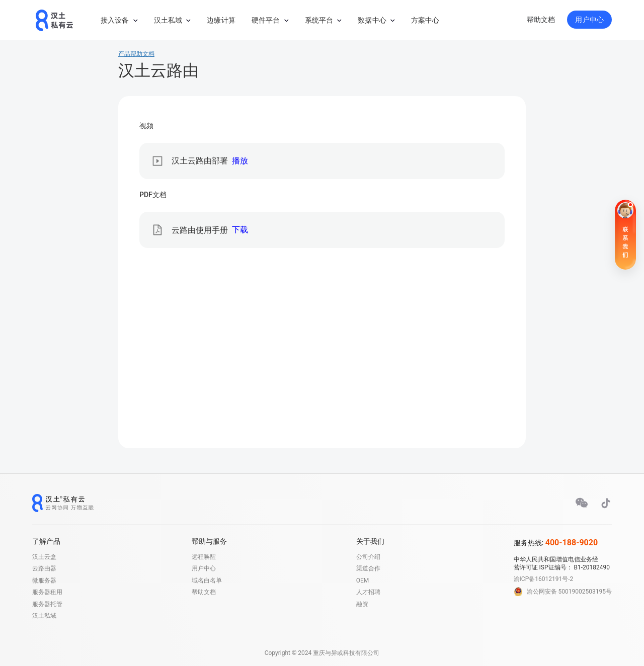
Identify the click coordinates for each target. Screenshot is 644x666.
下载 (240, 230)
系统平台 (319, 20)
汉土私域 (168, 20)
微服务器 (44, 580)
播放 (240, 161)
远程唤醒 (204, 557)
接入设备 (115, 20)
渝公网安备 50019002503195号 (569, 592)
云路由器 (44, 568)
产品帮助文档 (136, 54)
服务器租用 (47, 592)
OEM (363, 580)
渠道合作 (368, 568)
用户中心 (589, 20)
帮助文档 (541, 20)
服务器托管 (47, 604)
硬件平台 (266, 20)
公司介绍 (368, 557)
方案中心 (425, 20)
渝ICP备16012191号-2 (544, 579)
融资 (362, 604)
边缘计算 (221, 20)
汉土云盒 (44, 557)
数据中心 (372, 20)
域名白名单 (207, 580)
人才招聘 (368, 592)
